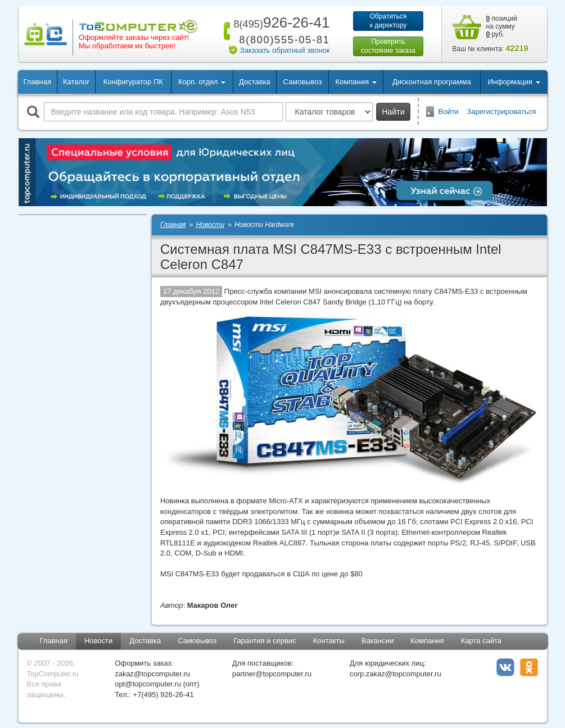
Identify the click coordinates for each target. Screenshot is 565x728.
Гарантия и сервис (265, 641)
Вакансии (378, 641)
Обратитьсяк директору (388, 21)
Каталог (76, 82)
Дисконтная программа (432, 82)
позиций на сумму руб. (502, 26)
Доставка (255, 82)
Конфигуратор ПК (133, 82)
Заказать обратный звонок (285, 50)
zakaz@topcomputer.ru (152, 674)
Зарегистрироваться (501, 112)
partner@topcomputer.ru (272, 674)
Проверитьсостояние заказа (388, 46)
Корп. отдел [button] (202, 82)
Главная (37, 82)
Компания (427, 641)
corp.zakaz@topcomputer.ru (395, 674)
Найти (394, 112)
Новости (98, 641)
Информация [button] (514, 82)
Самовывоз (303, 82)
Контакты (329, 641)
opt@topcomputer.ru (148, 684)
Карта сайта (481, 641)
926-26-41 (279, 22)
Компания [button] (356, 82)
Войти (449, 112)
